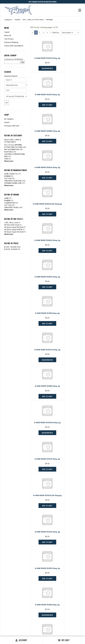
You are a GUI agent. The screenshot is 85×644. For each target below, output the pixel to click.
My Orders (8, 615)
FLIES (6, 159)
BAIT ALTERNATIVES (12, 149)
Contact (7, 610)
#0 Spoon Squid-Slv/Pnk (13, 229)
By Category (9, 119)
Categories (8, 20)
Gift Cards (8, 607)
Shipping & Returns (10, 617)
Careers (47, 617)
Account (21, 640)
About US (8, 35)
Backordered (43, 71)
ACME (6, 198)
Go (7, 103)
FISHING (17, 20)
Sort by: (56, 33)
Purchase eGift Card (12, 126)
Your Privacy (9, 39)
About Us (47, 610)
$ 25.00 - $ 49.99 (11, 249)
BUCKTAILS (8, 152)
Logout (7, 32)
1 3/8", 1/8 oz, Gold (11, 223)
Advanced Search (11, 76)
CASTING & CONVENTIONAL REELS (15, 155)
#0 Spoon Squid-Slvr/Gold (14, 232)
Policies (47, 615)
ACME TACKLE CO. (11, 174)
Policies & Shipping (11, 42)
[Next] (55, 590)
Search (7, 122)
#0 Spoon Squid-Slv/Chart (14, 227)
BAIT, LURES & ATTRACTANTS (33, 20)
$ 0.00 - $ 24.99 (10, 247)
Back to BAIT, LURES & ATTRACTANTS (13, 141)
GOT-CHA (8, 178)
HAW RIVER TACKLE (12, 207)
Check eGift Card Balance (14, 46)
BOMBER (8, 176)
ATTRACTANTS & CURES (14, 147)
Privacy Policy (29, 631)
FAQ (6, 612)
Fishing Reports (49, 607)
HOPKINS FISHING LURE (13, 183)
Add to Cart (68, 71)
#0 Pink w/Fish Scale (12, 225)
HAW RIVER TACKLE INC (13, 181)
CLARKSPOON (10, 203)
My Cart (64, 640)
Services (47, 612)
